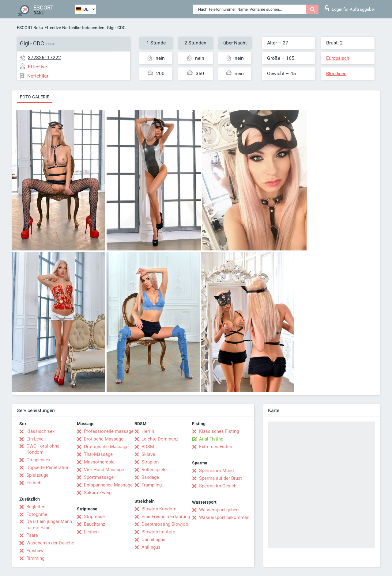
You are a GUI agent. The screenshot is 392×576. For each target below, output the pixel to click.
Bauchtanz (94, 524)
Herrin (148, 431)
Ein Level (36, 439)
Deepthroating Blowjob (165, 524)
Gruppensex (38, 460)
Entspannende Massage (108, 485)
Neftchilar (72, 28)
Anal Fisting (211, 439)
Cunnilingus (153, 540)
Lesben (91, 532)
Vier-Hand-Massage (104, 470)
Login (350, 8)
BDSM (148, 447)
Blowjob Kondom (159, 509)
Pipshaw (35, 551)
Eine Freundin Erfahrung (166, 517)
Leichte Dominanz (160, 439)
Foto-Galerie (35, 97)
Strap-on (150, 462)
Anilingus (151, 547)
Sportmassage (99, 477)
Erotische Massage (104, 439)
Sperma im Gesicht (219, 486)
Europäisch (338, 58)
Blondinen (336, 74)
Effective (53, 28)
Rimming (35, 558)
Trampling (152, 485)
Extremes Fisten (216, 447)
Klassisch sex (40, 431)
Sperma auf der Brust (221, 478)
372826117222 (44, 57)
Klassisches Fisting (219, 431)
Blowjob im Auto (158, 532)
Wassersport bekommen (224, 517)
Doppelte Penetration (48, 467)
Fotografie (37, 514)
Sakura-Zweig (98, 493)
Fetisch (34, 483)
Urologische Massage (106, 447)
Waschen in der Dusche (50, 543)
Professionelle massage (109, 431)
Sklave (148, 454)
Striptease (94, 517)
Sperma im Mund (216, 471)
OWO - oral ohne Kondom (43, 449)
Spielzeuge (37, 475)
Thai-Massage (98, 454)
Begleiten (36, 507)
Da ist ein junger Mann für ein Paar (49, 525)
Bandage (150, 477)
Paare (32, 535)
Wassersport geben (219, 510)
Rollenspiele (154, 470)
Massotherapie (99, 462)
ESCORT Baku (30, 28)
